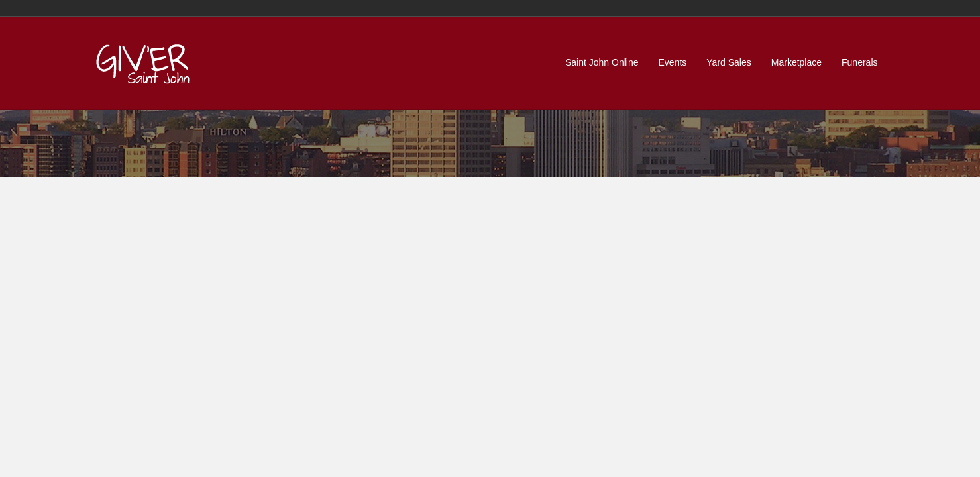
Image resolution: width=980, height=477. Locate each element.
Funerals (859, 62)
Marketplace (796, 62)
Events (673, 62)
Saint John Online (602, 62)
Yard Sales (729, 62)
